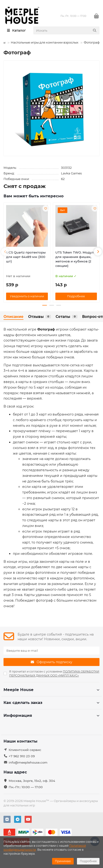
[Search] (67, 30)
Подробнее (88, 861)
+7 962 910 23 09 (22, 756)
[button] (5, 252)
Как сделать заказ (51, 702)
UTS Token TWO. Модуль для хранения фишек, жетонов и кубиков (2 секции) (76, 259)
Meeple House (51, 690)
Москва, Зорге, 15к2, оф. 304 (32, 781)
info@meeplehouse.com (28, 762)
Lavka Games (71, 173)
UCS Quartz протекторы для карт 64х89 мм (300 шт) (26, 257)
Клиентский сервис (25, 750)
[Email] (51, 651)
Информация (51, 715)
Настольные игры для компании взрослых (45, 42)
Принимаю (63, 861)
